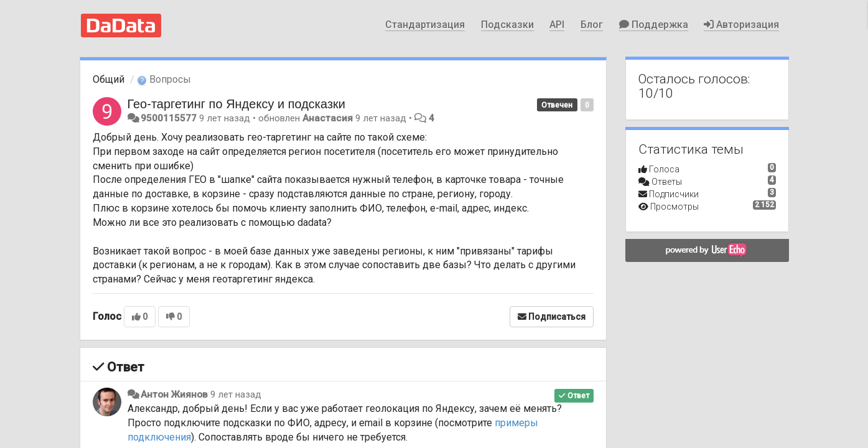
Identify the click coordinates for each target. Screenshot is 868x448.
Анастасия (328, 118)
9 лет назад (236, 394)
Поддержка (654, 25)
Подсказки (507, 25)
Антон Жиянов (174, 394)
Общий (109, 79)
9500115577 (169, 118)
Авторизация (741, 25)
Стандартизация (425, 25)
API (557, 25)
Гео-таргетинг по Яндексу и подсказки (237, 104)
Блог (592, 25)
